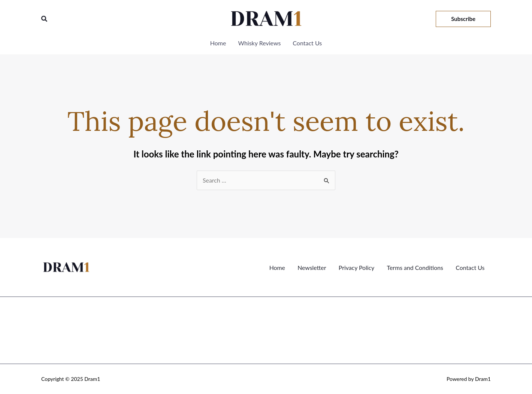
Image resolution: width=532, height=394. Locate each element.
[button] (45, 19)
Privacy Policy (357, 267)
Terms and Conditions (415, 267)
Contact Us (470, 267)
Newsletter (312, 267)
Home (278, 267)
